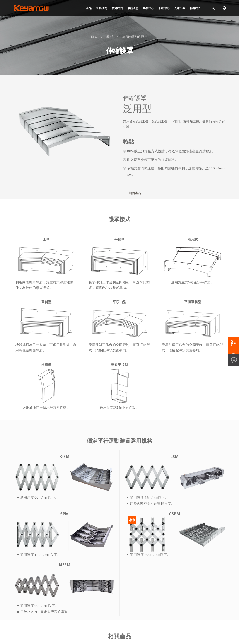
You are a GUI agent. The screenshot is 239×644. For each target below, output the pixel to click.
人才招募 (180, 8)
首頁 (94, 37)
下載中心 (164, 8)
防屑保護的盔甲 (135, 37)
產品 (89, 8)
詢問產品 (135, 193)
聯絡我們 (195, 8)
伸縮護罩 (120, 51)
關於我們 (117, 8)
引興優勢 (102, 8)
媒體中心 (148, 8)
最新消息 (133, 8)
